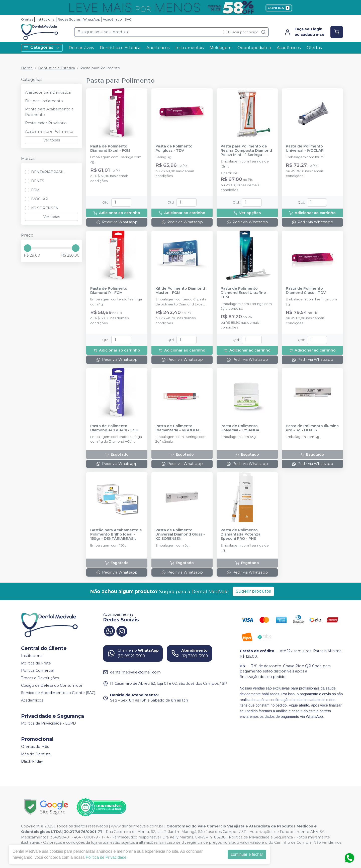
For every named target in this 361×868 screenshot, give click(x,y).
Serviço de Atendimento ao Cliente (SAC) (58, 693)
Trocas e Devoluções (40, 678)
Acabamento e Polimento (49, 131)
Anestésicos (158, 48)
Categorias (42, 48)
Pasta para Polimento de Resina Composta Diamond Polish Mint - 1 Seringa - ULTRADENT (246, 151)
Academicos (32, 700)
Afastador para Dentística (48, 92)
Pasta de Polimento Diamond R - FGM (109, 291)
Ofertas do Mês (35, 747)
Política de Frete (36, 663)
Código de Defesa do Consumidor (52, 685)
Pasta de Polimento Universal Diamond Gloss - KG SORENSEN (180, 535)
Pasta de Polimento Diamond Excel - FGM (110, 148)
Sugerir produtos (253, 591)
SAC (128, 19)
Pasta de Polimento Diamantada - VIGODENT (178, 428)
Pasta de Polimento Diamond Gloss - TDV (306, 291)
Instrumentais (190, 48)
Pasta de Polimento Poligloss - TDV (174, 148)
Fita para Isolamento (44, 101)
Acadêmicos (289, 48)
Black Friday (32, 761)
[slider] (28, 248)
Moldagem (220, 48)
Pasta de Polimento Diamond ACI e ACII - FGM (114, 428)
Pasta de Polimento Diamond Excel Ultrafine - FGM (245, 293)
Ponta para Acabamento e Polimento (49, 112)
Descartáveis (81, 48)
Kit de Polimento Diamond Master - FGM (180, 291)
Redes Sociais (69, 19)
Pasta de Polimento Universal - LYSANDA (240, 428)
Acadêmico (112, 19)
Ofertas (27, 19)
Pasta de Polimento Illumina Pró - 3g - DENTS (312, 428)
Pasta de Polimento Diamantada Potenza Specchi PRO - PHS (241, 535)
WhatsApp (92, 19)
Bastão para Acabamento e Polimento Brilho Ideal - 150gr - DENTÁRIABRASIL (116, 535)
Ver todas (52, 140)
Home (27, 68)
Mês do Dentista (36, 754)
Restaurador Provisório (46, 123)
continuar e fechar (247, 854)
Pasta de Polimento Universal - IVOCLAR (305, 148)
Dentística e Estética (120, 48)
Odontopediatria (254, 48)
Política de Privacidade (106, 857)
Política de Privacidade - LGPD (49, 724)
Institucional (46, 19)
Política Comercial (38, 671)
